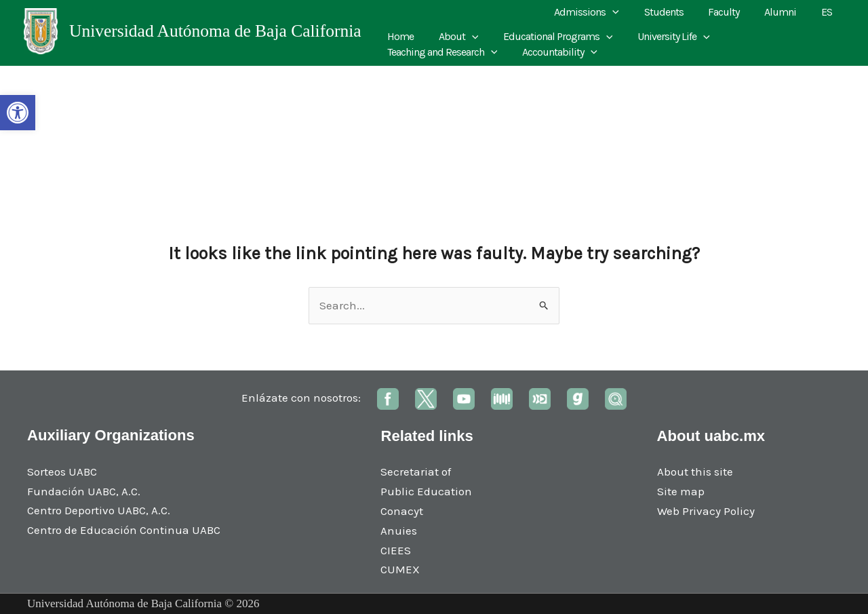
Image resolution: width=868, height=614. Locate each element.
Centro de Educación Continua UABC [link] (124, 530)
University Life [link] (663, 37)
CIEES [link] (396, 550)
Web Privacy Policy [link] (706, 511)
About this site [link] (695, 472)
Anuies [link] (399, 531)
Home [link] (399, 36)
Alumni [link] (785, 12)
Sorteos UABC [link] (62, 472)
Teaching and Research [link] (775, 37)
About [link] (454, 37)
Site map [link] (681, 491)
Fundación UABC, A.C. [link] (84, 491)
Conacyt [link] (402, 511)
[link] (18, 113)
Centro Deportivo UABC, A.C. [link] (99, 510)
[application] (627, 12)
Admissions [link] (601, 12)
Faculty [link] (732, 12)
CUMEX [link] (400, 569)
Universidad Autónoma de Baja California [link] (215, 31)
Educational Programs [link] (550, 37)
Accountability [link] (423, 52)
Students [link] (675, 12)
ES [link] (828, 12)
